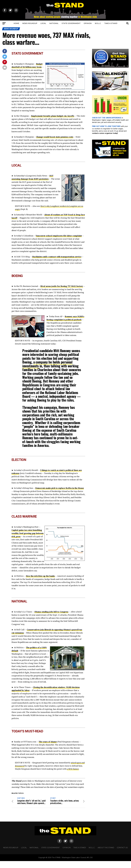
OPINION (88, 23)
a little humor (78, 773)
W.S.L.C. (98, 23)
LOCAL (43, 23)
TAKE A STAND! (111, 23)
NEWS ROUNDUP (30, 23)
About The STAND (106, 855)
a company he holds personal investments (47, 369)
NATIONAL (54, 23)
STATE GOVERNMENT (71, 23)
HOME (16, 23)
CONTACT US (122, 855)
